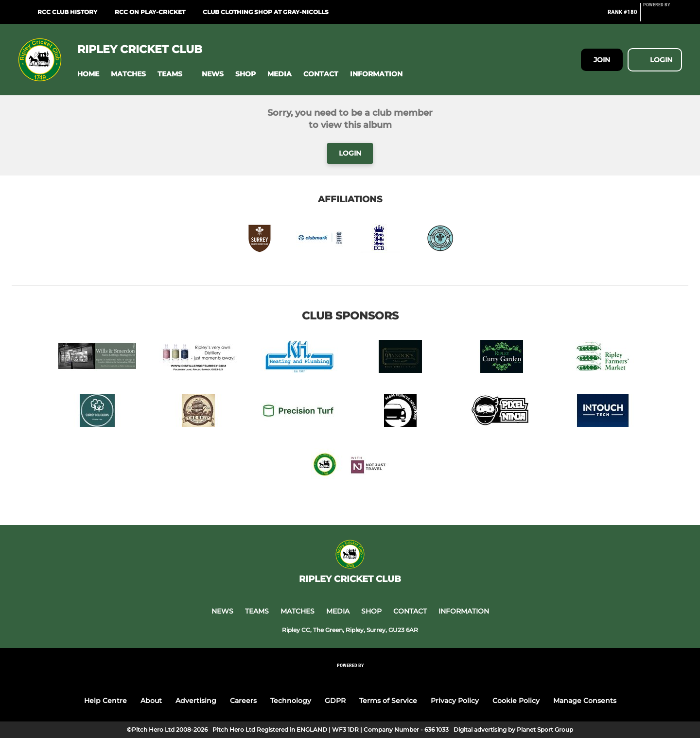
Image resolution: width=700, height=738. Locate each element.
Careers (243, 701)
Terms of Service (388, 701)
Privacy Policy (455, 701)
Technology (291, 701)
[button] (88, 74)
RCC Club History (67, 12)
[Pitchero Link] (663, 16)
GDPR (335, 701)
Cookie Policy (516, 701)
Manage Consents (585, 701)
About (151, 701)
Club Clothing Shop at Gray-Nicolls (266, 12)
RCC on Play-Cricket (150, 12)
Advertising (196, 701)
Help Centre (105, 701)
